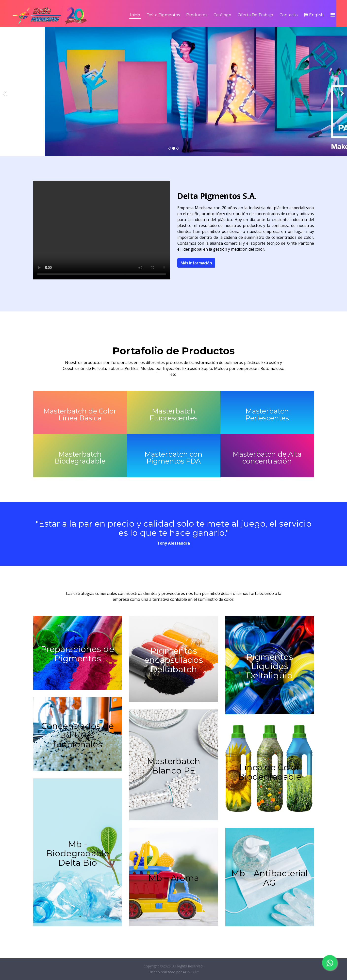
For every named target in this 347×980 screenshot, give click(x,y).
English (314, 15)
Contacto (289, 15)
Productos (197, 15)
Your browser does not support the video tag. (102, 230)
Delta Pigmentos (163, 15)
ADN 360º (191, 972)
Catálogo (222, 15)
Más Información (196, 263)
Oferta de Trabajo (255, 15)
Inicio (135, 15)
